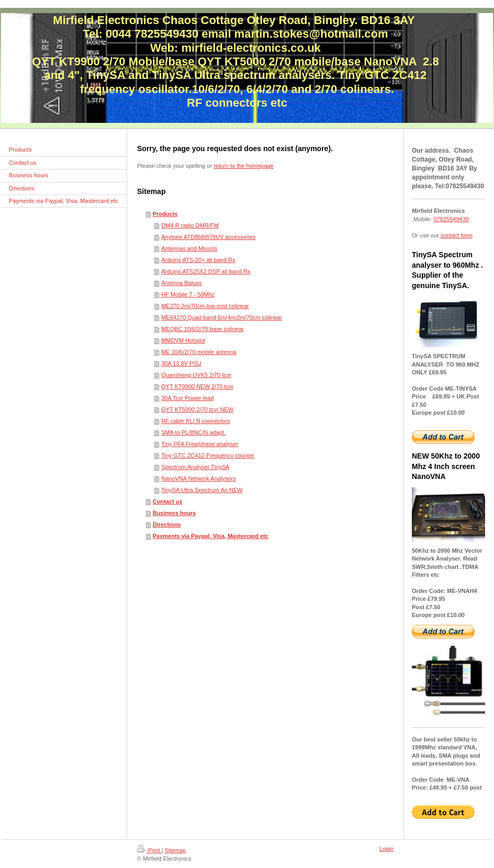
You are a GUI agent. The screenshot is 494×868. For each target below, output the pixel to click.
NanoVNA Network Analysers (198, 478)
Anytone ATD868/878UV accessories (208, 237)
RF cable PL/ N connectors (195, 421)
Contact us (168, 501)
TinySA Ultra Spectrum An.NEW (202, 490)
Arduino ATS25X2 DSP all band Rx (206, 271)
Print (149, 850)
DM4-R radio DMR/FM (190, 225)
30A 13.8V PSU (181, 363)
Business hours (175, 513)
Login (386, 849)
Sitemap (175, 850)
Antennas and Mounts (189, 248)
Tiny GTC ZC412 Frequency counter (208, 455)
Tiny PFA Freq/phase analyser (200, 444)
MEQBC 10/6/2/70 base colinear (203, 329)
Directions (167, 524)
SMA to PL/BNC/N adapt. (193, 432)
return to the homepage (243, 166)
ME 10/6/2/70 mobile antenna (199, 352)
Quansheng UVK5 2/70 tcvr (196, 375)
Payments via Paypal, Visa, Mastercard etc (211, 536)
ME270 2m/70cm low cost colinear (205, 306)
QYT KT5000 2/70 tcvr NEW (197, 409)
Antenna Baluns (182, 283)
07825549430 (451, 219)
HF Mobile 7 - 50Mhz (188, 294)
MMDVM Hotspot (183, 340)
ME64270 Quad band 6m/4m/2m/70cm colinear (222, 317)
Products (165, 214)
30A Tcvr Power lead (187, 398)
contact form (457, 235)
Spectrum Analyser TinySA (195, 467)
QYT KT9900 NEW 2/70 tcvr (197, 386)
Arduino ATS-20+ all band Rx (198, 260)
